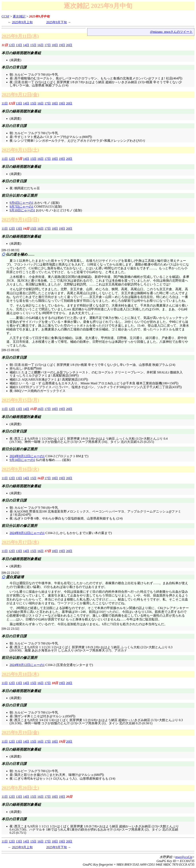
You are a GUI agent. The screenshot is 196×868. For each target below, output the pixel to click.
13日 (19, 45)
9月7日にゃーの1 (22, 207)
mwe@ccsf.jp (184, 857)
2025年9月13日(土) (20, 150)
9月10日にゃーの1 (22, 210)
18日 (55, 45)
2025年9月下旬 (57, 22)
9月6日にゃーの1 (22, 203)
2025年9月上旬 (22, 22)
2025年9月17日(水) (20, 542)
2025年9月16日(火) (20, 469)
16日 (40, 45)
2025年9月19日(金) (20, 732)
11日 (5, 103)
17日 (48, 45)
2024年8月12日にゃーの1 (27, 456)
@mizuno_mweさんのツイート (171, 32)
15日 (33, 45)
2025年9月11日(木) (20, 36)
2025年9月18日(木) (20, 674)
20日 (69, 45)
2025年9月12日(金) (20, 95)
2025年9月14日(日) (20, 220)
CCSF (5, 16)
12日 (12, 45)
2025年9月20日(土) (20, 788)
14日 (26, 45)
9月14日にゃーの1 (22, 460)
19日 (62, 45)
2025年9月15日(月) (20, 400)
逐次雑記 (19, 16)
